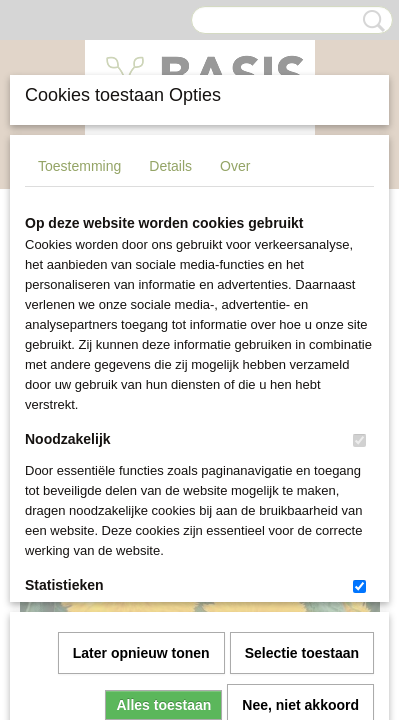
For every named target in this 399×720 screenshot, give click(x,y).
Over (235, 166)
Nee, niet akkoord (300, 483)
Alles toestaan (163, 483)
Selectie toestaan (302, 431)
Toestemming (79, 166)
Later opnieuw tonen (141, 431)
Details (170, 166)
